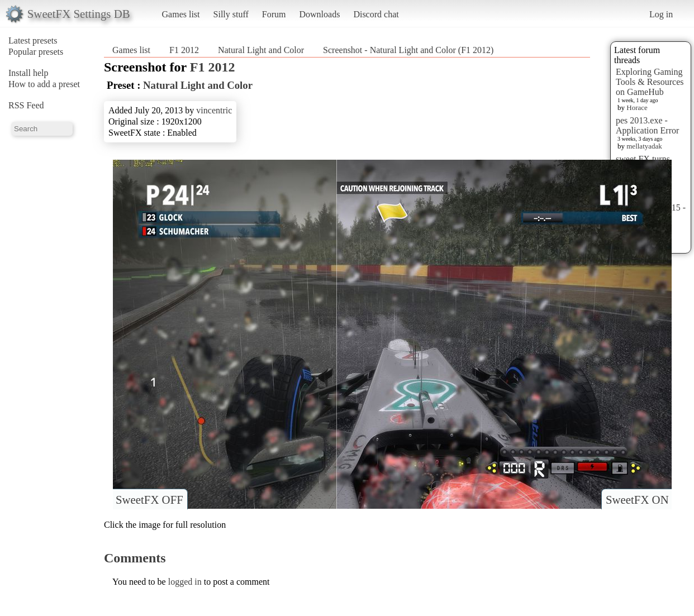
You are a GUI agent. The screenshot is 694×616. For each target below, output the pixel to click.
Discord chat (376, 14)
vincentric (214, 110)
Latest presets (33, 40)
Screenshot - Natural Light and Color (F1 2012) (408, 50)
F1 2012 (184, 50)
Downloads (319, 14)
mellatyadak (644, 146)
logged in (185, 582)
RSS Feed (26, 105)
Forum (274, 14)
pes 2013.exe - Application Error (647, 125)
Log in (661, 14)
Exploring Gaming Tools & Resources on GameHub (650, 82)
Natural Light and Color (261, 50)
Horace (637, 108)
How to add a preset (44, 84)
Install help (28, 73)
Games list (181, 14)
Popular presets (36, 52)
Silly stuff (231, 14)
